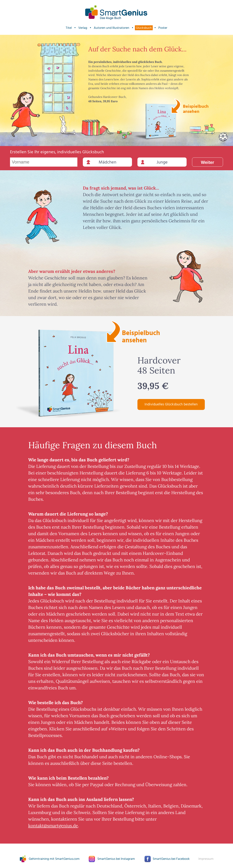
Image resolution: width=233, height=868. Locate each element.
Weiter (208, 162)
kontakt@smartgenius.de (53, 826)
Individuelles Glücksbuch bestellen (171, 404)
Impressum (206, 859)
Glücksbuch (144, 28)
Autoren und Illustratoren (111, 28)
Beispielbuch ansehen (195, 108)
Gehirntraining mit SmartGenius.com (54, 859)
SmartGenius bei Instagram (116, 859)
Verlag (83, 28)
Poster (163, 28)
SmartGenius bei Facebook (171, 859)
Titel (69, 28)
